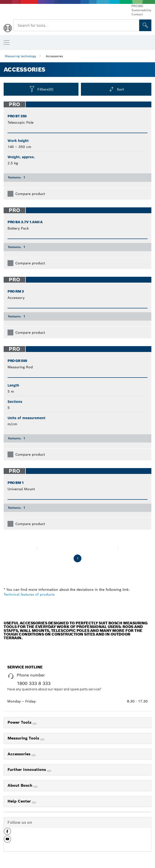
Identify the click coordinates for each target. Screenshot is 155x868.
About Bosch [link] (21, 785)
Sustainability (141, 10)
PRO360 (137, 6)
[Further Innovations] (49, 771)
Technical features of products (29, 594)
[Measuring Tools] (42, 739)
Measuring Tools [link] (24, 738)
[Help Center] (34, 803)
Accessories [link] (20, 754)
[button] (7, 833)
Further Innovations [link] (27, 770)
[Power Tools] (34, 724)
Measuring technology (21, 56)
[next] (118, 549)
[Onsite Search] (145, 25)
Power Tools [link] (20, 722)
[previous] (37, 549)
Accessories (54, 56)
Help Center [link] (20, 801)
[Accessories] (34, 755)
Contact (137, 14)
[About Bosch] (35, 787)
